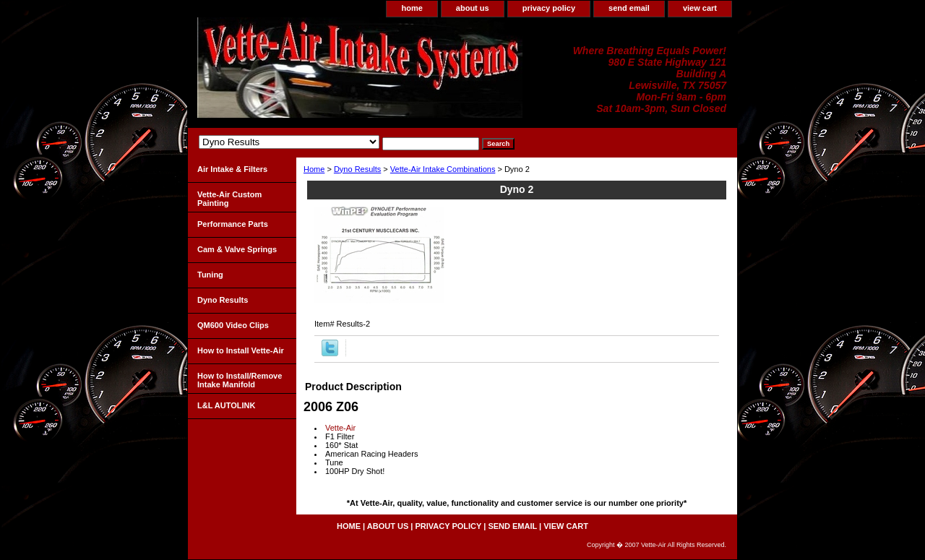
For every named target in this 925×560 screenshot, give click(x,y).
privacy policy (549, 8)
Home (314, 169)
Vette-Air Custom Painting (229, 199)
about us (473, 8)
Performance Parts (233, 224)
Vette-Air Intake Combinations (443, 169)
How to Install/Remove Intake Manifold (240, 380)
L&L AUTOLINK (226, 405)
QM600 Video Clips (233, 325)
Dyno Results (357, 169)
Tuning (210, 275)
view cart (700, 8)
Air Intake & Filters (232, 169)
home (412, 8)
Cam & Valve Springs (237, 249)
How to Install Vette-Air (241, 350)
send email (629, 8)
